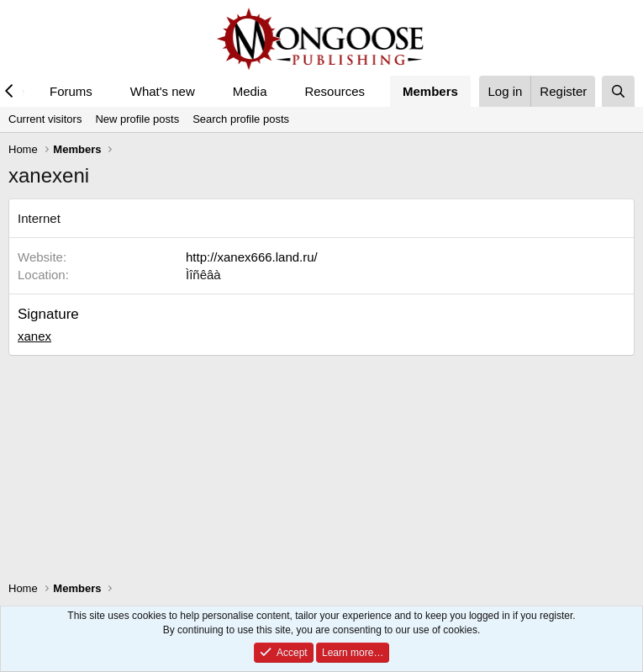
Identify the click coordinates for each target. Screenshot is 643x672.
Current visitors (45, 119)
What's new (163, 91)
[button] (106, 91)
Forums (71, 91)
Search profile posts (241, 119)
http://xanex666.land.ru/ (252, 257)
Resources (335, 91)
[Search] (618, 91)
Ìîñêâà (203, 275)
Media (250, 91)
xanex (34, 336)
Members (430, 91)
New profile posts (137, 119)
